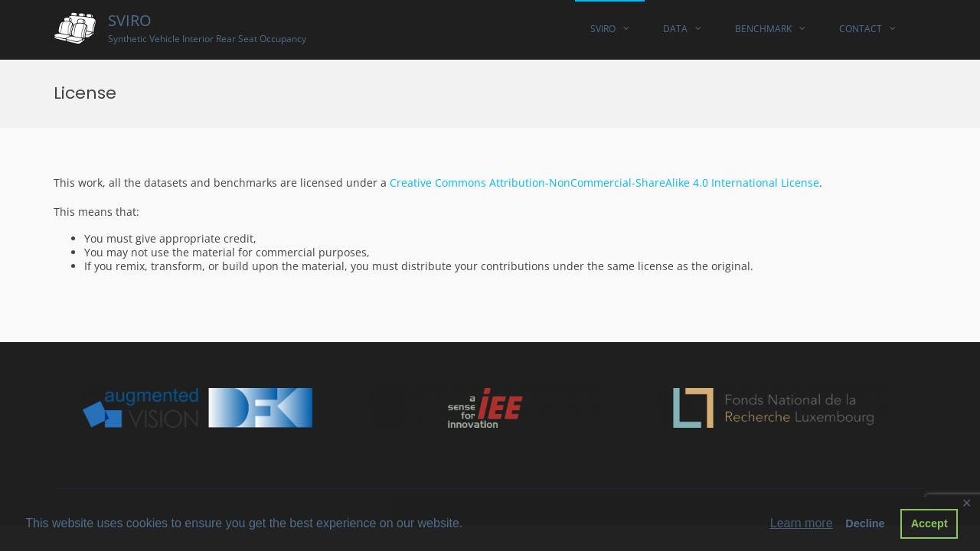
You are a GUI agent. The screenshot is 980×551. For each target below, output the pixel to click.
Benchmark (763, 29)
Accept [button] (929, 523)
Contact (861, 29)
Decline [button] (865, 523)
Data (675, 29)
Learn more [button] (802, 523)
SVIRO (130, 20)
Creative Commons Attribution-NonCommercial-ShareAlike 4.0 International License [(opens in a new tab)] (604, 183)
